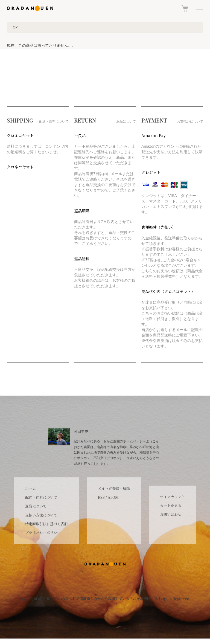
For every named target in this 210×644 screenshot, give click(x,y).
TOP (14, 27)
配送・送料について (41, 497)
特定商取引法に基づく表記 (46, 524)
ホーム (30, 488)
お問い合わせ (171, 514)
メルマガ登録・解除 (114, 488)
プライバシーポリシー (43, 533)
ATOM (113, 497)
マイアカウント (172, 497)
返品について (36, 506)
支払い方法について (41, 515)
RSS (101, 497)
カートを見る (171, 505)
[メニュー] (199, 8)
